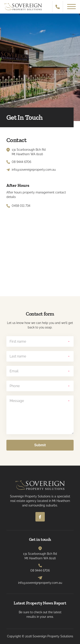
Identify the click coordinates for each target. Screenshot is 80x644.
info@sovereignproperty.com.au (34, 170)
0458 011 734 (21, 206)
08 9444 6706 (21, 162)
